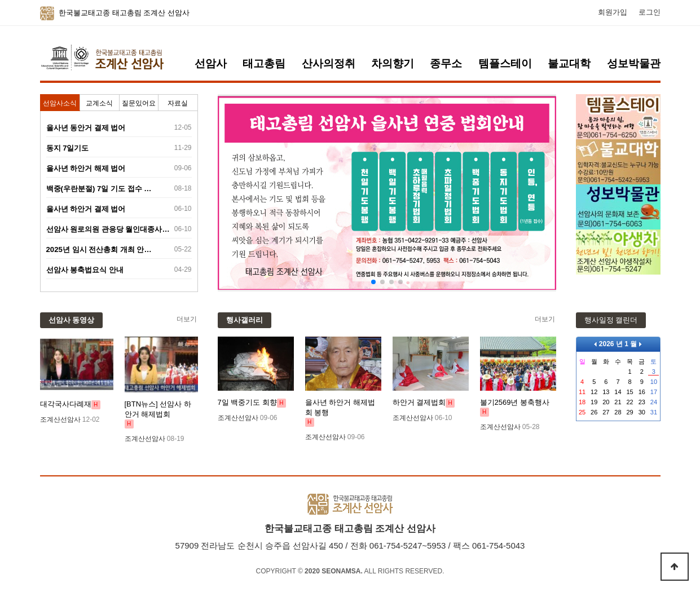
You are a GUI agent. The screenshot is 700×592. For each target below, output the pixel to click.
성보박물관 (634, 63)
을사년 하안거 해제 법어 (86, 168)
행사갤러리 (245, 320)
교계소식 (99, 103)
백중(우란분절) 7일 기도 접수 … (99, 189)
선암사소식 (60, 103)
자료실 (178, 103)
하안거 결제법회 (419, 402)
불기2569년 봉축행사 (515, 402)
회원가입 (613, 12)
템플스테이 (505, 63)
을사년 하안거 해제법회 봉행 (340, 407)
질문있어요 (139, 103)
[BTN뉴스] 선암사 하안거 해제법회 (158, 409)
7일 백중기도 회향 (247, 402)
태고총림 (264, 63)
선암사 (211, 63)
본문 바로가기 (0, 0)
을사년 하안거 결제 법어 (86, 209)
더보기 (187, 319)
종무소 (446, 63)
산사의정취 (329, 63)
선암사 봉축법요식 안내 (85, 270)
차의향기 (393, 63)
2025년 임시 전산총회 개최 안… (99, 249)
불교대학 (569, 63)
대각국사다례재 (66, 404)
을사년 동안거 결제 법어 (86, 128)
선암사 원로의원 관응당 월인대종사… (108, 229)
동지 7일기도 (68, 148)
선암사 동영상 (72, 320)
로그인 (650, 12)
